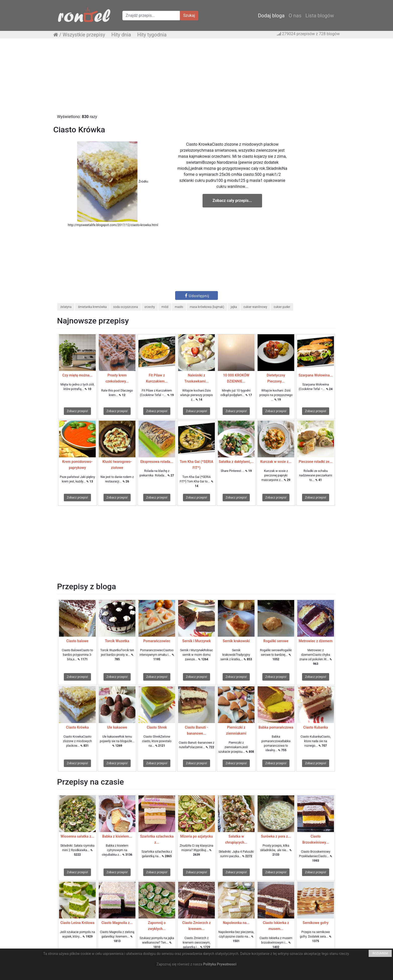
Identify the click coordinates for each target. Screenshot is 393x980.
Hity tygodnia (152, 35)
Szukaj (189, 15)
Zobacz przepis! (77, 411)
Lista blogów (320, 16)
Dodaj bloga (271, 16)
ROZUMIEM (380, 953)
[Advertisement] (197, 79)
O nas (295, 16)
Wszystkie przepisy (84, 35)
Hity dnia (121, 35)
